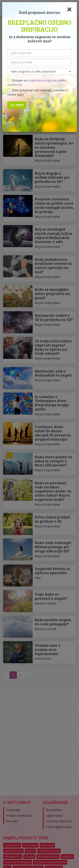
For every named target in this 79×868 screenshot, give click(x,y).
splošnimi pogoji (42, 80)
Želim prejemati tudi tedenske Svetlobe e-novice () (38, 92)
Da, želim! (17, 105)
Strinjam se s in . (37, 82)
